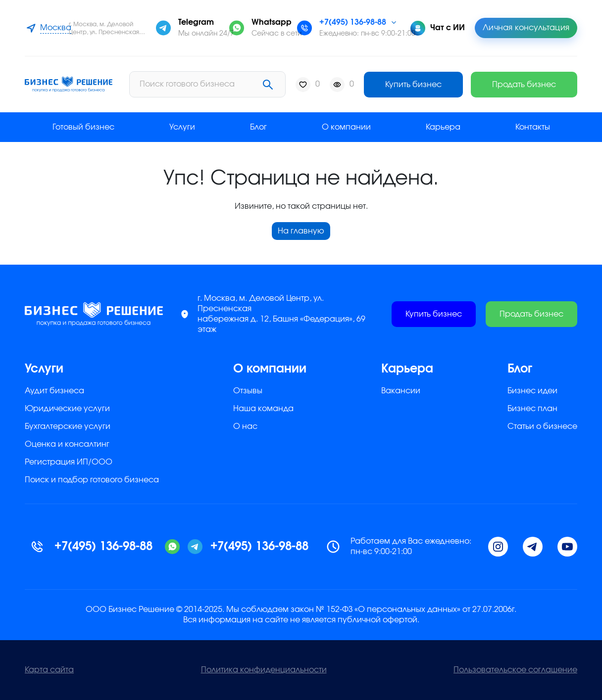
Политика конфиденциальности (264, 670)
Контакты (533, 127)
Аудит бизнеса (54, 391)
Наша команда (263, 409)
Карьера (443, 127)
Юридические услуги (67, 409)
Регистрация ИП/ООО (69, 462)
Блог (258, 127)
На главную (301, 231)
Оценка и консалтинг (67, 444)
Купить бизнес (413, 85)
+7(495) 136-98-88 (353, 22)
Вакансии (401, 391)
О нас (245, 426)
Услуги (182, 127)
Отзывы (248, 391)
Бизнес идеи (532, 391)
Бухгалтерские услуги (68, 426)
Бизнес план (532, 409)
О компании (346, 127)
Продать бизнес (524, 85)
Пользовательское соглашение (515, 670)
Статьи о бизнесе (542, 426)
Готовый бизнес (83, 127)
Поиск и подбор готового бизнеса (92, 480)
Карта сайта (49, 670)
